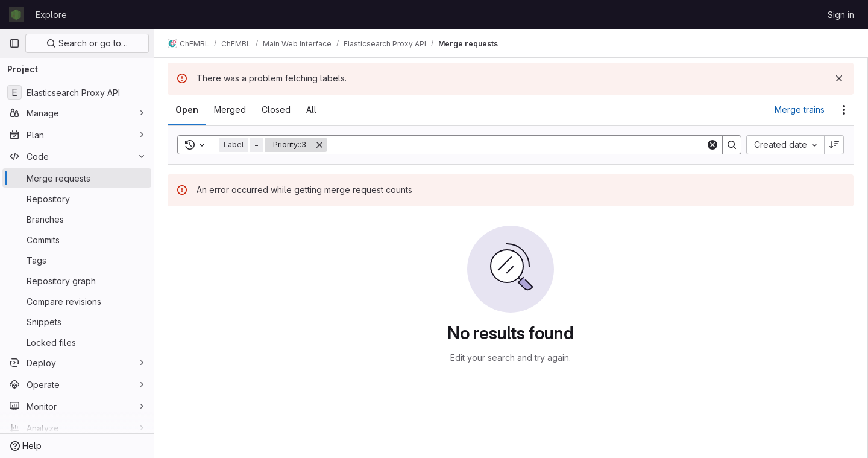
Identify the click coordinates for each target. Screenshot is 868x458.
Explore (51, 15)
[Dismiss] (839, 78)
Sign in (841, 15)
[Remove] (321, 145)
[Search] (517, 145)
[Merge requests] (77, 178)
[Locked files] (77, 342)
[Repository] (77, 199)
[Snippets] (77, 322)
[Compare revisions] (77, 301)
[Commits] (77, 240)
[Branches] (77, 219)
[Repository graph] (77, 281)
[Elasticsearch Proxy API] (77, 92)
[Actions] (844, 110)
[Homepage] (16, 14)
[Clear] (712, 145)
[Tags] (77, 260)
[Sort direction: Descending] (834, 145)
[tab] (188, 110)
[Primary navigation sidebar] (14, 43)
